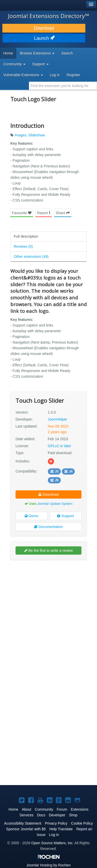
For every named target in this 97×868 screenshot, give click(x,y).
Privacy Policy (56, 823)
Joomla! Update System (55, 504)
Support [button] (40, 64)
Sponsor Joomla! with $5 (26, 829)
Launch (44, 38)
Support (66, 516)
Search (67, 53)
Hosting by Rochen (48, 865)
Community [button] (14, 64)
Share (63, 213)
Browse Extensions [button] (37, 53)
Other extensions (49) (31, 257)
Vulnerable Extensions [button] (23, 75)
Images (20, 135)
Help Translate (61, 829)
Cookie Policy (82, 823)
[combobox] (63, 86)
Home (8, 53)
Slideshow (37, 135)
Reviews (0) (23, 246)
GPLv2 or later (59, 446)
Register (73, 75)
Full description (26, 236)
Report (44, 213)
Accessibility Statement (23, 823)
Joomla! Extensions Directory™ (49, 16)
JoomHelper (58, 419)
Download (44, 28)
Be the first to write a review (49, 551)
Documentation (48, 527)
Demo (31, 516)
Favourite (22, 213)
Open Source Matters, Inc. (52, 843)
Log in (55, 75)
